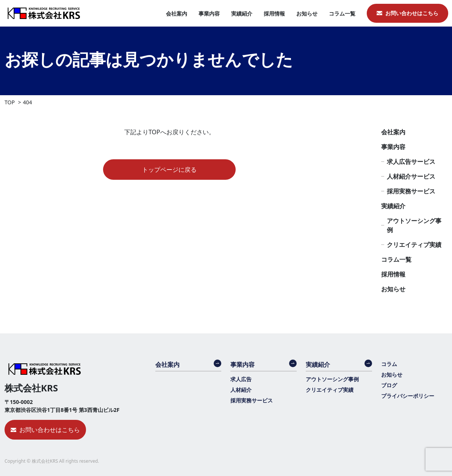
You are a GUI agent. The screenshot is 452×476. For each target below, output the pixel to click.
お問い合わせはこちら (412, 13)
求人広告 (241, 379)
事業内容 (209, 13)
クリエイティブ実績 (414, 245)
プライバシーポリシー (408, 396)
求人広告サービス (411, 162)
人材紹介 (241, 390)
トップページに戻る (169, 170)
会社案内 (177, 13)
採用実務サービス (411, 191)
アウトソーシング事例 (414, 225)
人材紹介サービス (411, 176)
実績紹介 (242, 13)
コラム (389, 364)
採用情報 (274, 13)
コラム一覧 (342, 13)
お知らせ (307, 13)
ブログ (389, 385)
